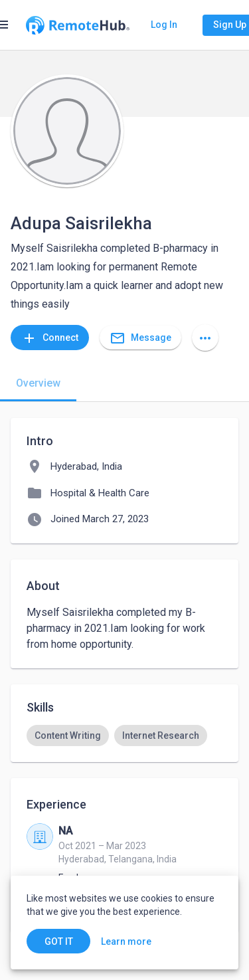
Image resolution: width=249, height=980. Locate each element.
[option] (68, 735)
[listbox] (124, 735)
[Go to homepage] (78, 25)
